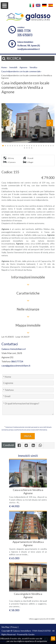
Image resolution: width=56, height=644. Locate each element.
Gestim (31, 634)
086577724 (17, 361)
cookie (3, 641)
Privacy (14, 627)
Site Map (5, 627)
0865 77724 (24, 31)
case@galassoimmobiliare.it (29, 49)
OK (53, 639)
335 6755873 (25, 35)
